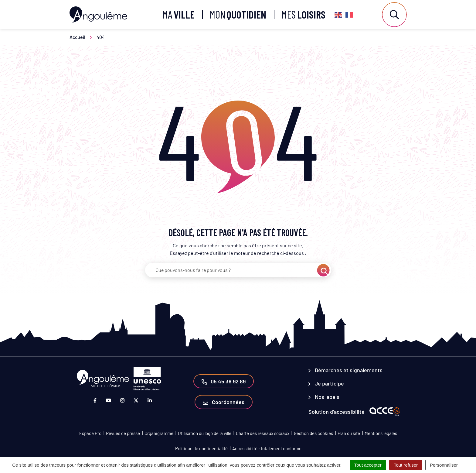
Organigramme (159, 433)
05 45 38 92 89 (224, 381)
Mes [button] (303, 14)
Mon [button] (238, 14)
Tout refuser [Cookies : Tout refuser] (406, 465)
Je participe (326, 383)
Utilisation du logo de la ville (205, 433)
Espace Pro (90, 433)
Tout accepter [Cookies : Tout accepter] (368, 465)
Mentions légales (381, 433)
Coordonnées (224, 402)
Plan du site (349, 433)
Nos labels (324, 397)
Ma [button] (178, 14)
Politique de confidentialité (201, 448)
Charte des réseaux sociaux (263, 433)
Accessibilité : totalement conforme (267, 448)
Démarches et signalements (345, 370)
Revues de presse (123, 433)
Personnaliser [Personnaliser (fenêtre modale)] (444, 465)
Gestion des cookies (313, 433)
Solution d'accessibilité (337, 412)
